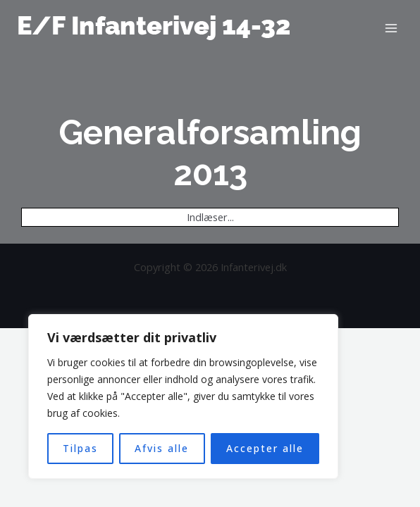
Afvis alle (162, 448)
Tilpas (80, 448)
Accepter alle (265, 448)
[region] (183, 396)
